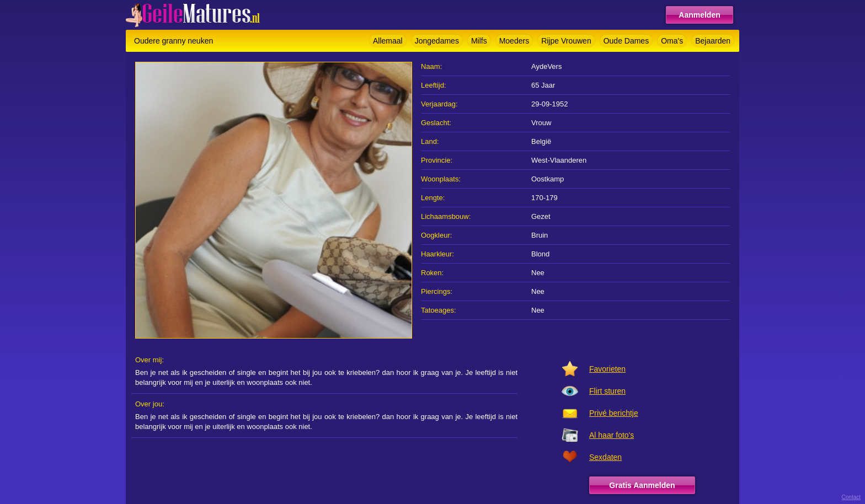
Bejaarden (713, 41)
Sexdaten (605, 457)
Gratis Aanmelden (642, 485)
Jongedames (437, 41)
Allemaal (388, 41)
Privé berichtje (614, 413)
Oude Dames (626, 41)
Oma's (672, 41)
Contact (851, 497)
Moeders (514, 41)
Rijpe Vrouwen (566, 41)
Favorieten (607, 369)
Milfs (479, 41)
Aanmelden (699, 15)
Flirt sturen (607, 391)
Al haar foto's (612, 435)
